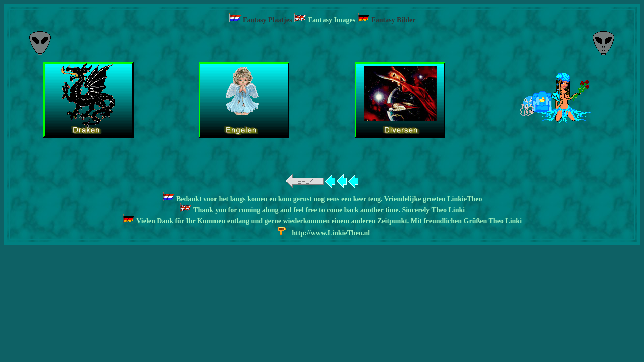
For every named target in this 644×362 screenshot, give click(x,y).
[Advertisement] (322, 43)
